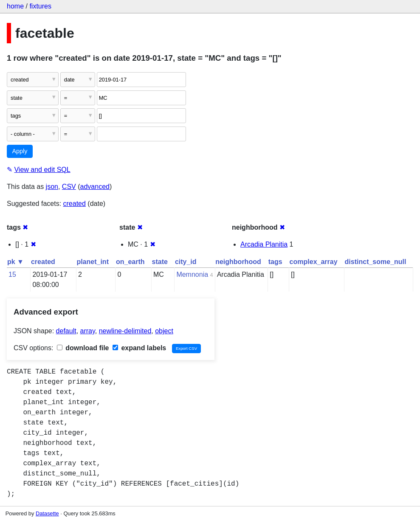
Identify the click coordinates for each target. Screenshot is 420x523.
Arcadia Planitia (264, 244)
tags (275, 262)
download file (83, 348)
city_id (186, 262)
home (15, 6)
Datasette (47, 513)
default (66, 331)
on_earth (130, 262)
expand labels (139, 348)
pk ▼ (16, 262)
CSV (69, 187)
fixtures (40, 6)
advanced (95, 187)
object (164, 331)
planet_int (93, 262)
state (160, 262)
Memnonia (192, 274)
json (52, 187)
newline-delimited (125, 331)
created (75, 204)
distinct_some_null (376, 262)
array (88, 331)
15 (12, 274)
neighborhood (238, 262)
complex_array (314, 262)
